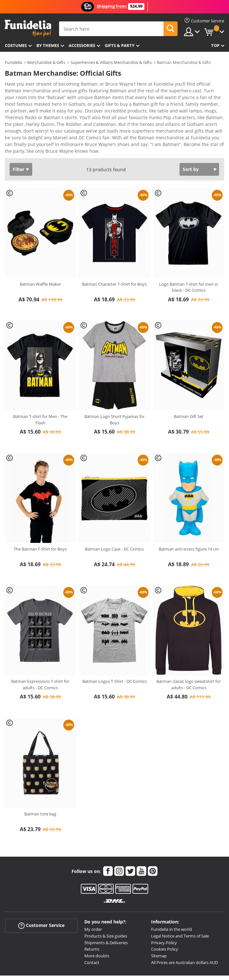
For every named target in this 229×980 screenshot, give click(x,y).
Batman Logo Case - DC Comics (114, 518)
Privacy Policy (164, 911)
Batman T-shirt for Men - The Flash (40, 388)
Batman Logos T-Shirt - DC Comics (114, 650)
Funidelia (13, 62)
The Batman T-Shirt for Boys (40, 518)
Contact (92, 931)
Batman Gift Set (189, 385)
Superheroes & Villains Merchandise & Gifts (111, 62)
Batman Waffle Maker (40, 253)
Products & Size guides (106, 905)
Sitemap (159, 924)
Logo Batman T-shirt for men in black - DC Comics (189, 256)
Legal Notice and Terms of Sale (180, 905)
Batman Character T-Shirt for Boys (114, 253)
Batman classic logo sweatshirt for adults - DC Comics (189, 653)
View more (23, 119)
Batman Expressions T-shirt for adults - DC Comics (40, 653)
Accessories (82, 45)
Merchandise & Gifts (46, 62)
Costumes (16, 45)
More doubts (97, 924)
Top (215, 45)
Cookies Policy (165, 918)
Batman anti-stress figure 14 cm (189, 518)
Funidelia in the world (172, 898)
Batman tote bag (40, 783)
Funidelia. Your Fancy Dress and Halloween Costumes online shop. (28, 28)
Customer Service (41, 894)
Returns (92, 918)
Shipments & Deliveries (106, 911)
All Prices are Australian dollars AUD (184, 931)
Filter (19, 138)
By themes (48, 45)
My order (93, 898)
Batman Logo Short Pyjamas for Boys (114, 388)
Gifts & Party (120, 45)
